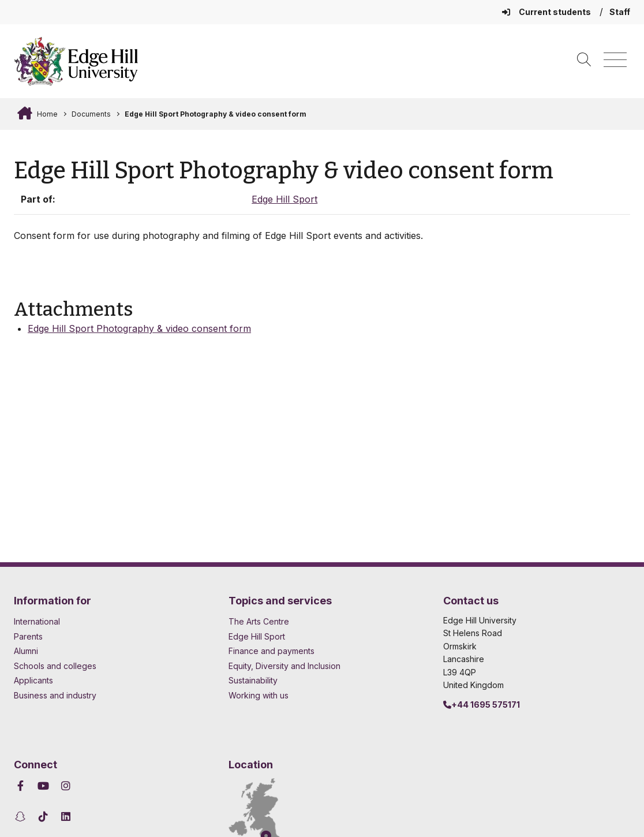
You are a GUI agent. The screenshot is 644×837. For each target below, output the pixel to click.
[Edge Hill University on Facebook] (22, 786)
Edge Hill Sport (257, 636)
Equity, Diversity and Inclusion (284, 666)
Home (46, 114)
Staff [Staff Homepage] (620, 12)
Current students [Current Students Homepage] (547, 12)
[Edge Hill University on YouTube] (44, 786)
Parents (28, 636)
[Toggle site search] (584, 60)
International (37, 621)
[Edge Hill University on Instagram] (66, 786)
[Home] (76, 61)
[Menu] (615, 60)
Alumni (26, 651)
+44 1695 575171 (482, 705)
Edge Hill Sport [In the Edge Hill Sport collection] (284, 199)
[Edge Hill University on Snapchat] (22, 817)
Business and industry (55, 695)
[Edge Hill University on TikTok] (44, 817)
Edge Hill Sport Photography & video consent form (216, 114)
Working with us (259, 695)
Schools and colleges (55, 666)
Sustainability (253, 680)
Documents (91, 114)
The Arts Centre (259, 621)
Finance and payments (272, 651)
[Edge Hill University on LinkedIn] (66, 817)
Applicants (33, 680)
